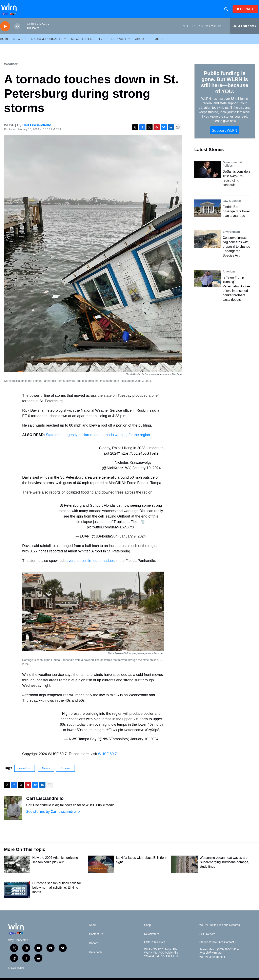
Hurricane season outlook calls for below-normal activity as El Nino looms (57, 891)
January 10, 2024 (147, 471)
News (46, 771)
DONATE (248, 11)
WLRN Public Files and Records (220, 928)
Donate (94, 946)
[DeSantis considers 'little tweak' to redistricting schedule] (207, 173)
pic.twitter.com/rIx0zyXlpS (139, 733)
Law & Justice (232, 204)
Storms (65, 771)
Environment (231, 235)
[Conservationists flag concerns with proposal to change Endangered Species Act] (207, 242)
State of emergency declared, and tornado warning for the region (98, 438)
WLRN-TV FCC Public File (161, 952)
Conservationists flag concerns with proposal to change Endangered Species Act (236, 250)
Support (119, 42)
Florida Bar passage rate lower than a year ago (236, 214)
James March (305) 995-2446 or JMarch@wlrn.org (220, 954)
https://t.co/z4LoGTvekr (140, 456)
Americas (229, 274)
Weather (11, 67)
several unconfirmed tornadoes (90, 564)
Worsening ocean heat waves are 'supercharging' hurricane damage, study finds (224, 865)
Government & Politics (232, 167)
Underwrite (96, 955)
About (141, 42)
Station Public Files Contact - (218, 945)
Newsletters (83, 42)
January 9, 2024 (133, 539)
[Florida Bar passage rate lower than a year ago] (207, 211)
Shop (148, 928)
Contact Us (96, 937)
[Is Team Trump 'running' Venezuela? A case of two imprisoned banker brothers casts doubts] (207, 282)
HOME (5, 42)
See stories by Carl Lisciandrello (53, 814)
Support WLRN (225, 133)
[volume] (17, 29)
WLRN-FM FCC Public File (161, 956)
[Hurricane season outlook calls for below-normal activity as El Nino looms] (17, 893)
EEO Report (207, 937)
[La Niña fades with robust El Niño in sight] (101, 867)
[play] (5, 29)
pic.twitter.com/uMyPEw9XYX (111, 530)
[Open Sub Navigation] (26, 42)
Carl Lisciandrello (37, 128)
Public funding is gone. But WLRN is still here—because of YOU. (225, 85)
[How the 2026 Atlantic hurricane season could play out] (17, 867)
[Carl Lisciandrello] (13, 811)
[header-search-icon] (227, 11)
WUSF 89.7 (107, 757)
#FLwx (112, 733)
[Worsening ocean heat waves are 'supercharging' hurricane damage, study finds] (184, 867)
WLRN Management (212, 960)
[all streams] (245, 29)
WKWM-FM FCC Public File (162, 959)
